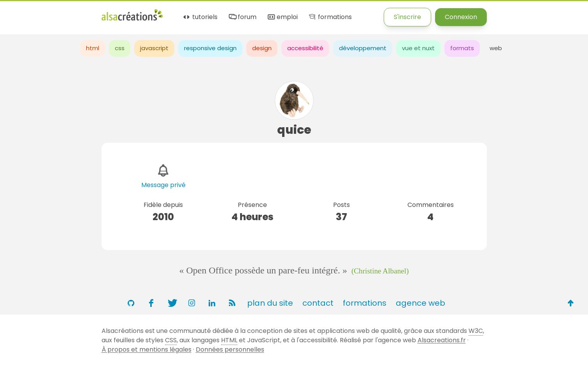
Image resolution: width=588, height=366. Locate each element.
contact (318, 303)
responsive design (210, 48)
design (262, 48)
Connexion (461, 17)
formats (462, 48)
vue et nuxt (418, 48)
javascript (154, 48)
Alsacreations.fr (442, 340)
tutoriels (200, 17)
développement (363, 48)
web (496, 48)
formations (330, 17)
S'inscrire (407, 17)
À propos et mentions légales (147, 349)
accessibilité (305, 48)
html (93, 48)
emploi (282, 17)
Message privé (163, 185)
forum (242, 17)
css (120, 48)
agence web (420, 303)
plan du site (270, 303)
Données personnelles (230, 349)
